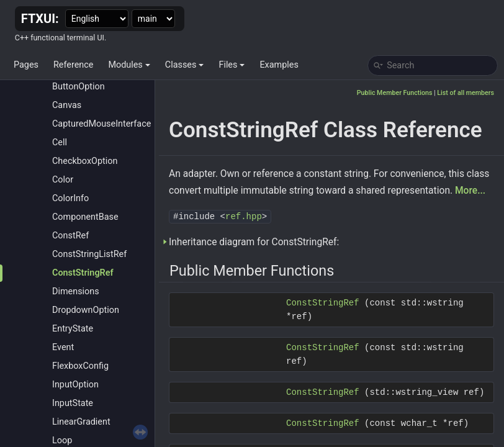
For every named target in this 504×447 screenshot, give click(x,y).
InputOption (75, 385)
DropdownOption (86, 310)
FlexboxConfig (80, 366)
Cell (60, 142)
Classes (185, 65)
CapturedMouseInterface (101, 124)
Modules (129, 65)
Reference (73, 65)
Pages (26, 65)
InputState (73, 403)
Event (63, 347)
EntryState (73, 329)
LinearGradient (81, 422)
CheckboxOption (85, 161)
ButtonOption (79, 87)
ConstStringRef (83, 273)
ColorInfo (70, 198)
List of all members (466, 93)
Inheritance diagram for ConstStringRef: (254, 242)
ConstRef (70, 236)
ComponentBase (85, 217)
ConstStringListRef (89, 254)
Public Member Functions (395, 93)
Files (232, 65)
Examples (279, 65)
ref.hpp (244, 217)
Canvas (67, 105)
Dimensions (76, 291)
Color (63, 180)
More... (470, 191)
